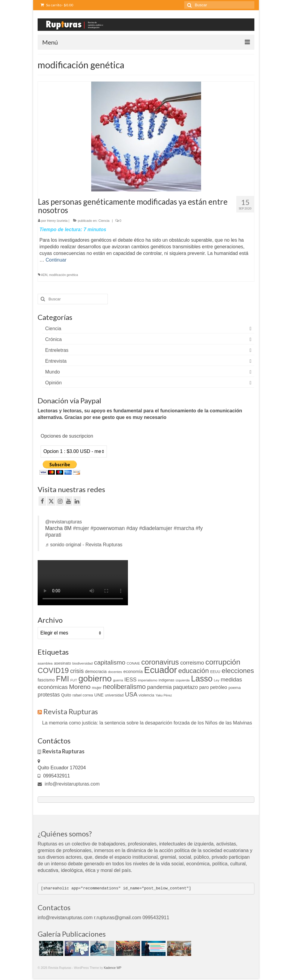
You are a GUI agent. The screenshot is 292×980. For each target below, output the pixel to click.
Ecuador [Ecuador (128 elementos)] (161, 670)
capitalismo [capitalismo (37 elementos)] (110, 662)
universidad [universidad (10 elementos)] (114, 695)
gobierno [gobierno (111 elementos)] (95, 678)
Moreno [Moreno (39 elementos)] (80, 687)
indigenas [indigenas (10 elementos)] (166, 680)
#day (132, 528)
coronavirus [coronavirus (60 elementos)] (160, 662)
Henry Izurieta (57, 221)
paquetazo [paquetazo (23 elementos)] (185, 687)
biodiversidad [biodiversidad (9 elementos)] (82, 663)
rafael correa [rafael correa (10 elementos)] (83, 695)
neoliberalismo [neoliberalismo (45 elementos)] (124, 687)
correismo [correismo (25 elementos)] (192, 663)
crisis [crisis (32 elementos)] (77, 671)
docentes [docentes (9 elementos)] (115, 672)
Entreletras (57, 350)
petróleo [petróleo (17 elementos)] (219, 687)
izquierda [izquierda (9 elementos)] (183, 680)
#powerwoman (108, 528)
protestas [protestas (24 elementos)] (49, 695)
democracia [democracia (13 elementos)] (96, 671)
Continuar (56, 260)
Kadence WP (113, 968)
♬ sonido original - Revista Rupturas (84, 545)
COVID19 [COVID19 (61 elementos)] (53, 670)
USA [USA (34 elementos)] (131, 694)
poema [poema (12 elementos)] (235, 688)
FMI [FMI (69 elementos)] (62, 679)
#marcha (184, 528)
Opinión (53, 383)
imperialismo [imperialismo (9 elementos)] (148, 680)
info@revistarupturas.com (69, 784)
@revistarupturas (64, 522)
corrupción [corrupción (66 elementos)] (223, 662)
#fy (199, 528)
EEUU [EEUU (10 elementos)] (215, 672)
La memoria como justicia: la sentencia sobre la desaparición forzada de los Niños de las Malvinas (147, 723)
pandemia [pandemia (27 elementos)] (159, 687)
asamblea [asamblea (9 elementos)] (45, 663)
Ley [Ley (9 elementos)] (217, 680)
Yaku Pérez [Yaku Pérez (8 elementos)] (164, 695)
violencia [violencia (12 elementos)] (147, 695)
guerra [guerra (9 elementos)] (118, 680)
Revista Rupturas (71, 711)
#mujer (81, 528)
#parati (53, 535)
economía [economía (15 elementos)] (133, 671)
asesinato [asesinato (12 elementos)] (62, 663)
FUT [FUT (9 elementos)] (74, 680)
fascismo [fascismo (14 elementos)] (46, 680)
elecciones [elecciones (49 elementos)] (238, 671)
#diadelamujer (156, 528)
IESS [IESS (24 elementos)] (130, 680)
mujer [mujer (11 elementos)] (97, 688)
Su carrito (57, 5)
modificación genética (64, 275)
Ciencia (104, 221)
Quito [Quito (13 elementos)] (66, 695)
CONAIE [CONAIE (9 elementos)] (133, 663)
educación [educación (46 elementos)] (193, 671)
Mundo (53, 372)
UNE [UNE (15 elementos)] (99, 695)
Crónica (53, 339)
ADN (44, 275)
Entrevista (56, 361)
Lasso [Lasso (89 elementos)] (202, 679)
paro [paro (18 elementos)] (204, 687)
